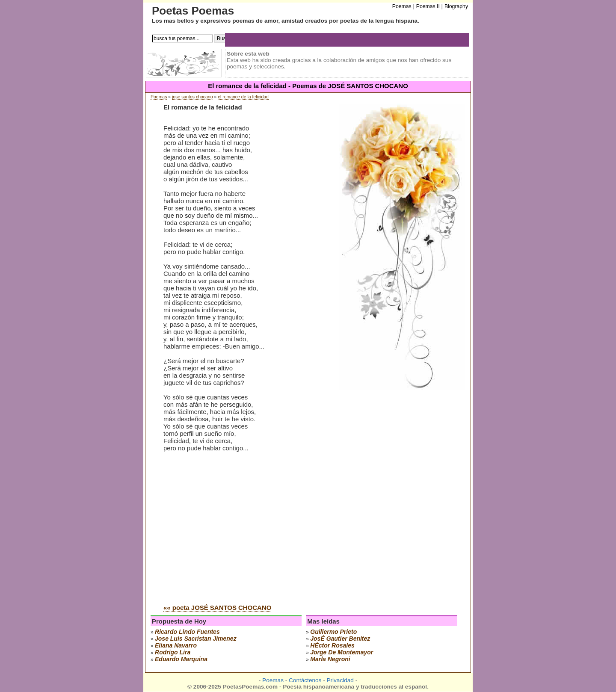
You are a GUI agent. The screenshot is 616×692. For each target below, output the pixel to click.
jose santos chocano (192, 97)
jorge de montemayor (342, 652)
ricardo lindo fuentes (187, 632)
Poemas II (428, 6)
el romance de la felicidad (243, 97)
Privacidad (340, 680)
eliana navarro (176, 645)
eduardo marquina (181, 659)
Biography (456, 6)
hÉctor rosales (332, 645)
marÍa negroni (330, 659)
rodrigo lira (173, 652)
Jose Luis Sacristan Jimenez (196, 639)
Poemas (159, 97)
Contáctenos (305, 680)
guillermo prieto (333, 632)
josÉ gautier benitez (340, 639)
